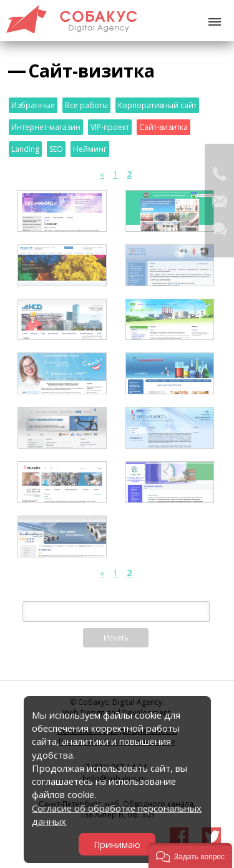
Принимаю (117, 845)
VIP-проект (110, 127)
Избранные (33, 105)
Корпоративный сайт (157, 105)
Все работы (86, 105)
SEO (56, 149)
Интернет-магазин (46, 127)
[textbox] (116, 611)
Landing (25, 149)
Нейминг (90, 149)
